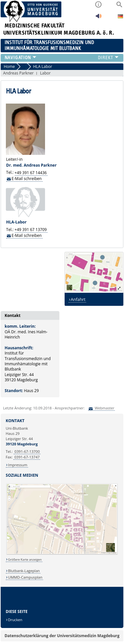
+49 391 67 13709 (31, 230)
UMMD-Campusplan (25, 577)
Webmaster (104, 408)
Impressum (18, 465)
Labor (45, 73)
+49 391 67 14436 (31, 172)
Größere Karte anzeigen (25, 560)
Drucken (15, 620)
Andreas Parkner (19, 73)
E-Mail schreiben (27, 178)
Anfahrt (78, 299)
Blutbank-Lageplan (24, 571)
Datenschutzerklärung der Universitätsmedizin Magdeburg (62, 636)
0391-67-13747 (27, 457)
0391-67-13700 (27, 451)
